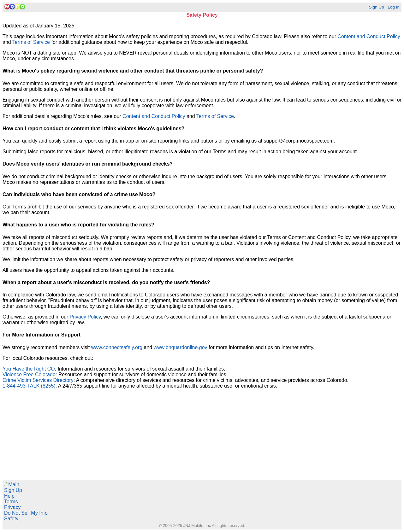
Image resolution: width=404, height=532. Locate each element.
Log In (394, 7)
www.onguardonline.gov (181, 347)
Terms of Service (31, 42)
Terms (11, 502)
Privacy (12, 507)
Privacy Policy (85, 317)
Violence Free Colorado (29, 374)
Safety (11, 519)
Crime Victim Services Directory (38, 380)
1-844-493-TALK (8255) (29, 386)
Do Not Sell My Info (26, 513)
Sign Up (376, 7)
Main (12, 485)
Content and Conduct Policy (369, 36)
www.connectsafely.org (117, 347)
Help (9, 496)
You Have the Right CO (29, 369)
